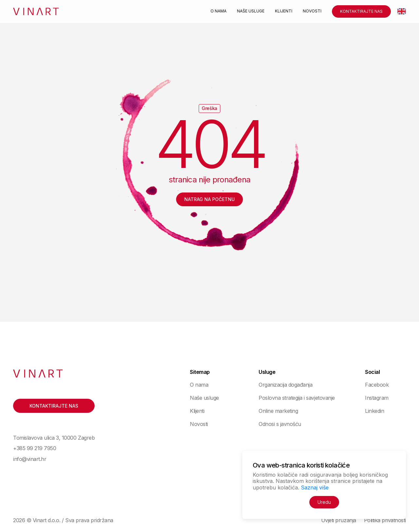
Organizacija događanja (285, 385)
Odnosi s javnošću (280, 424)
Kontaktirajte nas (361, 11)
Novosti (312, 11)
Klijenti (284, 11)
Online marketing (278, 411)
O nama (219, 11)
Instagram (377, 398)
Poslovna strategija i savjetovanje (297, 398)
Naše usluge (251, 11)
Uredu (324, 502)
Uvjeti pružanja (339, 520)
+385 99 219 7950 (35, 448)
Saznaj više (315, 487)
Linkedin (374, 411)
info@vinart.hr (30, 459)
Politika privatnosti (385, 520)
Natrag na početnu (209, 199)
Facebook (377, 385)
